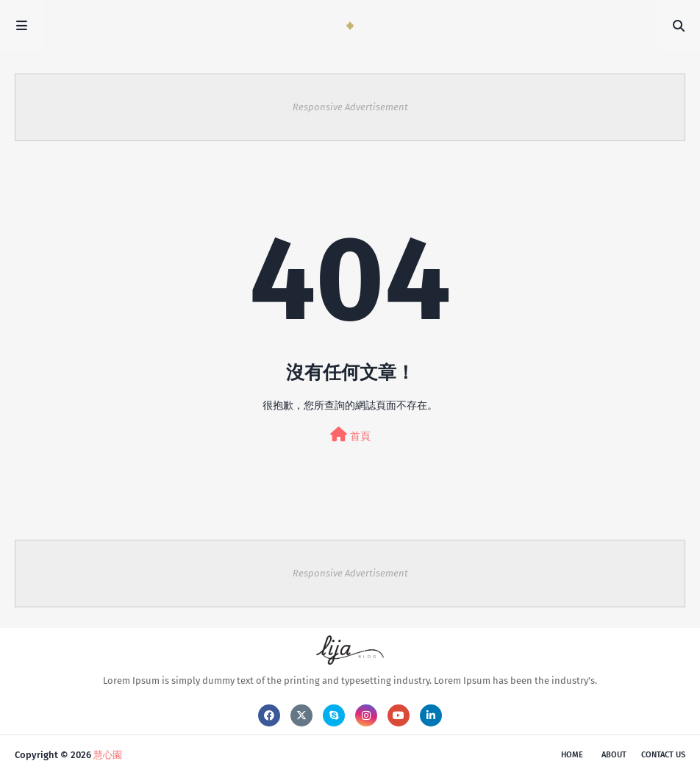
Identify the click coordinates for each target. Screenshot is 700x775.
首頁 (350, 435)
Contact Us (663, 755)
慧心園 (108, 755)
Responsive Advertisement (350, 107)
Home (572, 755)
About (614, 755)
